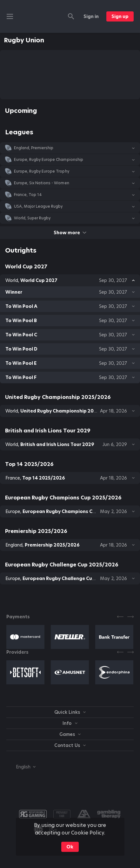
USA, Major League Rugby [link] (38, 206)
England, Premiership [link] (34, 148)
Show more (70, 233)
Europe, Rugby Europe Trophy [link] (42, 171)
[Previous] (120, 617)
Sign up (120, 16)
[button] (70, 148)
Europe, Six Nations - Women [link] (42, 183)
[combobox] (21, 767)
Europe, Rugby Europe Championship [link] (49, 160)
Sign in (91, 16)
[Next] (130, 617)
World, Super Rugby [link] (32, 218)
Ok (70, 847)
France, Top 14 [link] (28, 195)
